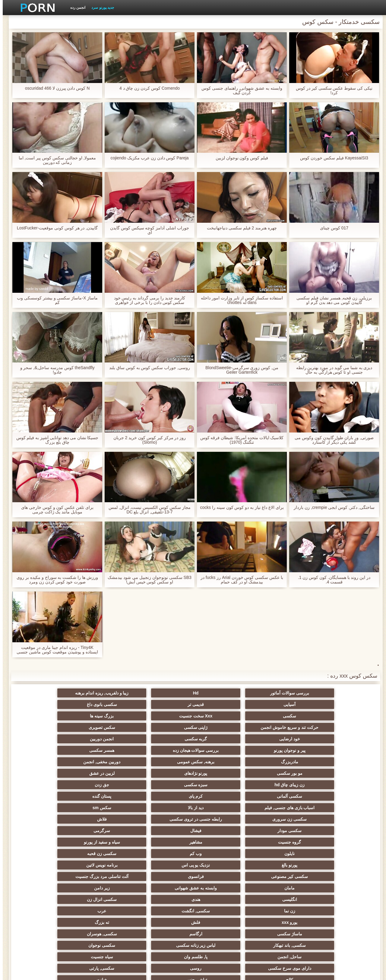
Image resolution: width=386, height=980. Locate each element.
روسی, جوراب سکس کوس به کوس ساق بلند (147, 368)
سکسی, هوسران (45, 817)
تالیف (282, 897)
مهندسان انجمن (222, 897)
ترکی (104, 874)
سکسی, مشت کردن (104, 851)
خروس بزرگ (222, 908)
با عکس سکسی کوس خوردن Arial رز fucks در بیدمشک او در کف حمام (239, 580)
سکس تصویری (45, 713)
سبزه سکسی (282, 748)
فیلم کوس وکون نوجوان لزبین (239, 158)
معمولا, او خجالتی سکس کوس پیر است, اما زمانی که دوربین (54, 160)
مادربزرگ (341, 736)
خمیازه (341, 874)
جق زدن (223, 748)
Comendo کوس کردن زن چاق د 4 (147, 88)
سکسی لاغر (45, 897)
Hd (282, 693)
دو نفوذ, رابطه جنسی (341, 886)
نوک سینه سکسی (45, 863)
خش (45, 851)
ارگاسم (104, 817)
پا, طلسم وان (104, 828)
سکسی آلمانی (163, 748)
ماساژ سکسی (164, 817)
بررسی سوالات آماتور (341, 693)
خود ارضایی (341, 725)
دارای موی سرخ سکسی (341, 840)
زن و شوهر (45, 874)
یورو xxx (341, 817)
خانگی (104, 920)
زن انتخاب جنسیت (223, 851)
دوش (163, 886)
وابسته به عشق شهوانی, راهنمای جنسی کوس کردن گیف (239, 91)
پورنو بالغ (163, 782)
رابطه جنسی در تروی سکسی (104, 759)
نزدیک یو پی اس (104, 782)
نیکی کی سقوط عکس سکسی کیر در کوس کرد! (331, 91)
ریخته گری (163, 874)
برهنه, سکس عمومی (282, 736)
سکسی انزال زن (223, 805)
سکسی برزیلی (282, 908)
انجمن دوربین (222, 725)
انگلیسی (341, 805)
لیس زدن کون (45, 920)
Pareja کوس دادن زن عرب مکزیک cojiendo (147, 158)
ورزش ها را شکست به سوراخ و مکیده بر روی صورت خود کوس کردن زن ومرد (55, 580)
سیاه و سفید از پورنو (45, 771)
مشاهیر (104, 771)
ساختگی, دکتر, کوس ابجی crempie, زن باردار (331, 508)
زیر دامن (45, 794)
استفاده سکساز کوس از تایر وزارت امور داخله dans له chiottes (239, 300)
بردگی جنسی (341, 920)
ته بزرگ (223, 817)
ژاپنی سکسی (104, 713)
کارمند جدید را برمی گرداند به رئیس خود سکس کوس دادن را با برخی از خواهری (147, 300)
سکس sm (223, 759)
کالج (163, 840)
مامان (163, 794)
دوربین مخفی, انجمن (223, 736)
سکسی (341, 713)
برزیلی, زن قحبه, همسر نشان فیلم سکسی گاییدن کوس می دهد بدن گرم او (331, 300)
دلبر (45, 886)
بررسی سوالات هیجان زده (104, 725)
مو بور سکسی (164, 736)
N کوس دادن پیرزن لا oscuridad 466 (55, 88)
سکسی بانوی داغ (45, 693)
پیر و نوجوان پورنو (164, 725)
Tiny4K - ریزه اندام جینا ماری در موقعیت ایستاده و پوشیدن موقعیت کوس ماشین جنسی (54, 650)
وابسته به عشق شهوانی (104, 794)
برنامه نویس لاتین (45, 782)
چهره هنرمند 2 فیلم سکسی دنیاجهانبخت (239, 228)
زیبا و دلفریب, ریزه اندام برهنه (222, 693)
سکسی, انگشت (104, 805)
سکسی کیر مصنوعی (341, 794)
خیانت (45, 840)
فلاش (45, 759)
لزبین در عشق (45, 736)
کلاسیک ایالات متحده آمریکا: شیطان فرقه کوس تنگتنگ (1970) (239, 440)
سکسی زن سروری (163, 759)
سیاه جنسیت (45, 828)
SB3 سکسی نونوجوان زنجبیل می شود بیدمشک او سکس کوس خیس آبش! (147, 580)
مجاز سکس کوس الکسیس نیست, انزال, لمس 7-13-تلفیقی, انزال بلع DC (147, 510)
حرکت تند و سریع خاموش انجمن (163, 706)
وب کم (282, 782)
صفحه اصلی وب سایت (101, 972)
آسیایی (163, 693)
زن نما (164, 805)
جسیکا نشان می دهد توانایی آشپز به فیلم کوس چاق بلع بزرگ (54, 440)
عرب (45, 805)
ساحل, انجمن (163, 828)
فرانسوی (282, 794)
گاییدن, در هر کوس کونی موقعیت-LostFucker (54, 228)
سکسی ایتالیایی (282, 874)
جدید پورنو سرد (100, 8)
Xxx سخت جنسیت (282, 713)
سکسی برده (222, 886)
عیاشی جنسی (104, 840)
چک (282, 863)
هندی (282, 805)
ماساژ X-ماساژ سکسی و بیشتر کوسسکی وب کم (55, 300)
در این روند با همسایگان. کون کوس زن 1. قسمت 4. (332, 580)
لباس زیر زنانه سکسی (282, 828)
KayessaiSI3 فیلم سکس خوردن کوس (331, 158)
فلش (282, 817)
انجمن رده (75, 8)
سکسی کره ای (341, 897)
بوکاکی (164, 908)
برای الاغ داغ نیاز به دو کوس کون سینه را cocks (239, 508)
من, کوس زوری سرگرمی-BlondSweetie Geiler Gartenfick (239, 370)
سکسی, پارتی (223, 840)
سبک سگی (282, 851)
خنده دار (223, 863)
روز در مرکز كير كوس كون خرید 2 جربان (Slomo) (147, 440)
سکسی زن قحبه (223, 782)
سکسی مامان (223, 874)
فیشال (282, 771)
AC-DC (163, 897)
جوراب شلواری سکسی (282, 920)
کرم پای (104, 748)
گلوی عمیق (163, 863)
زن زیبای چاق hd (341, 748)
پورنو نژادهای (104, 736)
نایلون (341, 782)
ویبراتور (45, 908)
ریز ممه (341, 851)
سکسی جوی (341, 908)
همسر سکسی (45, 725)
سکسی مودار (341, 771)
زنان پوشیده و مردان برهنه (104, 908)
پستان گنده (45, 748)
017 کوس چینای (331, 228)
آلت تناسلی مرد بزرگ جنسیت (223, 794)
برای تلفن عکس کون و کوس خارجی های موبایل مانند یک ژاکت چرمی (55, 510)
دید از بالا (282, 759)
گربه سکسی (282, 725)
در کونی (104, 863)
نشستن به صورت (104, 886)
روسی (282, 840)
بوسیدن (282, 886)
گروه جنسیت (163, 771)
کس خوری (164, 920)
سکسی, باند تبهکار (341, 828)
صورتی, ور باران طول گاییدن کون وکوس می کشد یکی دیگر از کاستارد (331, 440)
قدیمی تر (104, 693)
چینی (104, 897)
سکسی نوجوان (222, 828)
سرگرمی (222, 771)
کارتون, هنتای (223, 920)
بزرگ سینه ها (223, 713)
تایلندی (164, 851)
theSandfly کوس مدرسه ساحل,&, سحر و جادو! (55, 370)
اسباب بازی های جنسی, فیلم (340, 759)
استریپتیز (341, 863)
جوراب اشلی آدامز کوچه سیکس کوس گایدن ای (147, 230)
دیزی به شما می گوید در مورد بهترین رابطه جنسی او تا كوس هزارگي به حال (331, 370)
